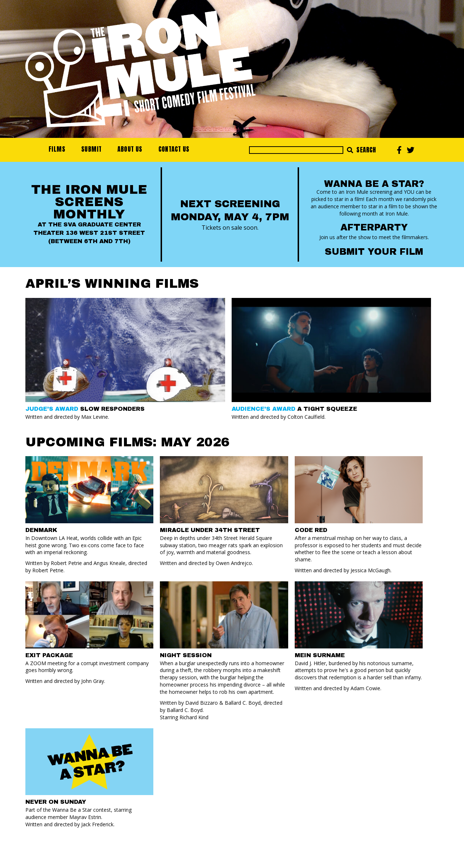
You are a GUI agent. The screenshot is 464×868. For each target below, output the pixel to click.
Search (362, 150)
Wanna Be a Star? (374, 184)
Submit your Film (374, 252)
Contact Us (174, 149)
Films (57, 149)
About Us (130, 149)
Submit (91, 149)
